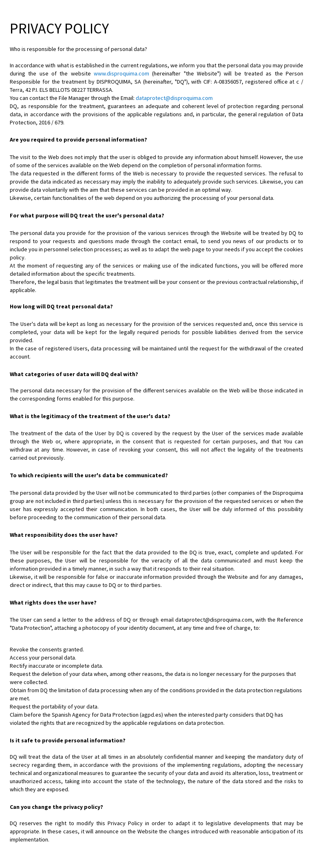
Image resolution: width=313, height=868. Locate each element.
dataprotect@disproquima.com (174, 98)
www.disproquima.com (121, 73)
